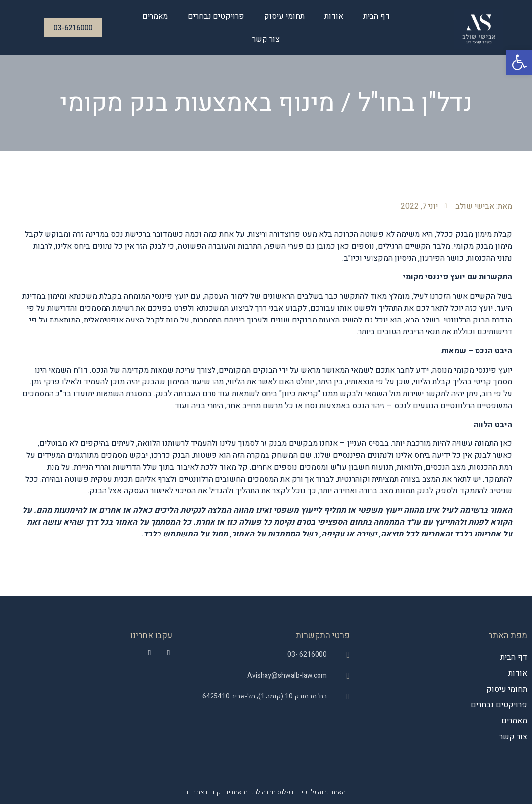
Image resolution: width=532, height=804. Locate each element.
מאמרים (155, 16)
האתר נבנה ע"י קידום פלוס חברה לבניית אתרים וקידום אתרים (266, 792)
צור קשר (266, 39)
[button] (519, 62)
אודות (334, 16)
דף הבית (376, 16)
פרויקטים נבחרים (216, 16)
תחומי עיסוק (284, 16)
